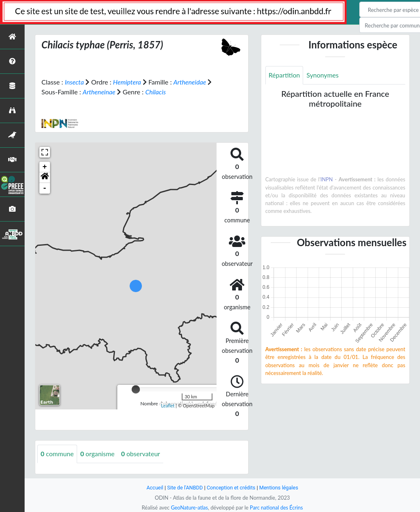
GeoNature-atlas (189, 507)
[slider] (136, 389)
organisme (99, 454)
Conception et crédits (231, 488)
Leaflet (168, 405)
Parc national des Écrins (277, 507)
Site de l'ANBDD (184, 488)
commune (58, 454)
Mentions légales (280, 488)
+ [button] (45, 167)
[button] (45, 177)
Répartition (285, 75)
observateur (143, 454)
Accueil (153, 488)
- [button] (45, 188)
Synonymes (324, 75)
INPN (327, 180)
